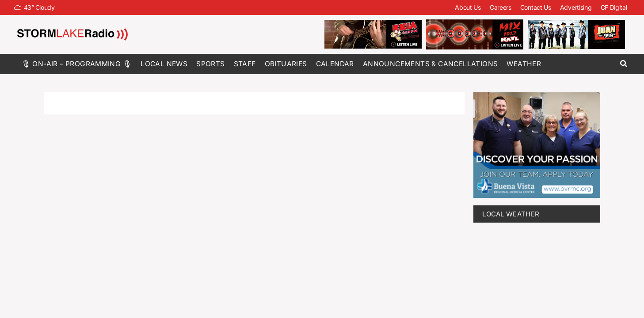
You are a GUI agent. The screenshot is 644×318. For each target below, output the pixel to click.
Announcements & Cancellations (431, 64)
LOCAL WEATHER (511, 214)
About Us (468, 7)
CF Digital (614, 7)
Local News (164, 64)
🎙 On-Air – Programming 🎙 (77, 64)
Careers (501, 7)
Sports (210, 64)
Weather (524, 64)
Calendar (335, 64)
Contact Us (536, 7)
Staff (245, 64)
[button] (624, 64)
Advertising (576, 7)
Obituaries (286, 64)
